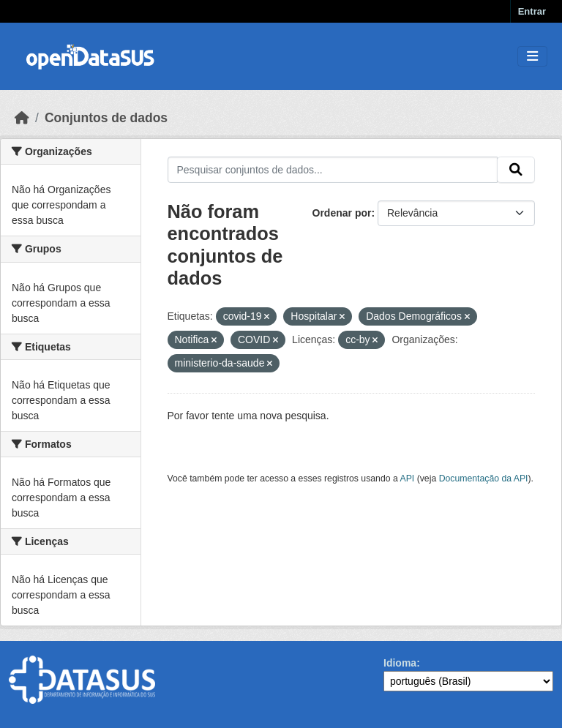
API (408, 479)
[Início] (22, 118)
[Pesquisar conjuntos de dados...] (333, 170)
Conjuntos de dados (106, 118)
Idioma (400, 663)
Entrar (532, 11)
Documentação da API (484, 479)
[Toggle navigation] (532, 57)
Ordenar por (342, 213)
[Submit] (516, 170)
